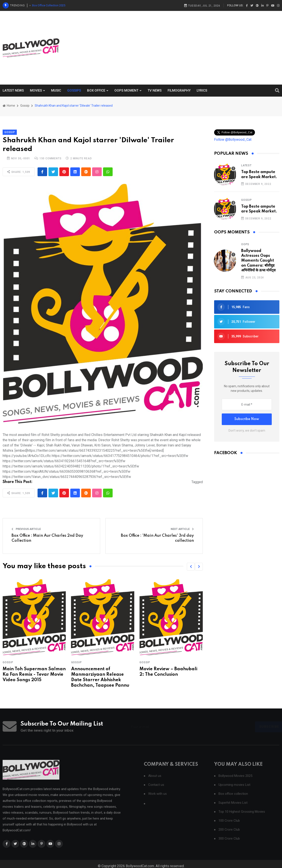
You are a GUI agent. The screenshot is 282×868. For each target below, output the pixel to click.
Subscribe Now (247, 419)
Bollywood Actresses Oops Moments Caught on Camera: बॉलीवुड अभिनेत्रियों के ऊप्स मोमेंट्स (258, 261)
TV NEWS (155, 90)
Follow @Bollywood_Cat (233, 140)
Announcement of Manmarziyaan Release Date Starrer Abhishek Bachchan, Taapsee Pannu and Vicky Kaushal (100, 680)
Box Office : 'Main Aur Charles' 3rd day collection (157, 538)
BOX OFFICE (96, 90)
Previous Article (26, 529)
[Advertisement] (204, 47)
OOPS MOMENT (126, 90)
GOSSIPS (74, 90)
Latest (246, 165)
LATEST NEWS (13, 90)
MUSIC (56, 90)
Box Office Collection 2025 (49, 5)
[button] (191, 567)
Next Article (182, 529)
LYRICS (202, 90)
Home (9, 106)
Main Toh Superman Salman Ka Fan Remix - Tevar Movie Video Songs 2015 (34, 675)
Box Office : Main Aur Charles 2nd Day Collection (47, 538)
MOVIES (36, 90)
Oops (245, 244)
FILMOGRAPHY (179, 90)
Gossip (25, 106)
